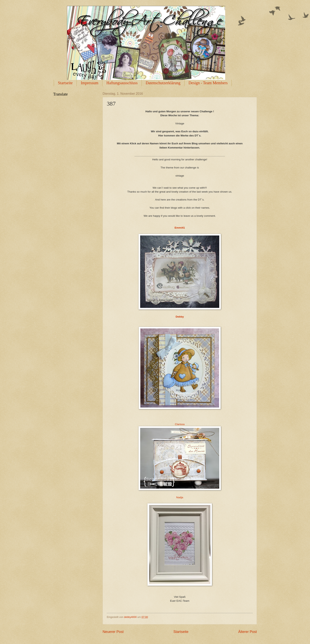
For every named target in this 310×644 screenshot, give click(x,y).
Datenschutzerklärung (163, 83)
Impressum (89, 83)
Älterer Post (248, 632)
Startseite (65, 83)
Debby (180, 317)
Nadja (180, 497)
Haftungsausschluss (122, 83)
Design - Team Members (208, 83)
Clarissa (180, 424)
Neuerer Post (113, 632)
